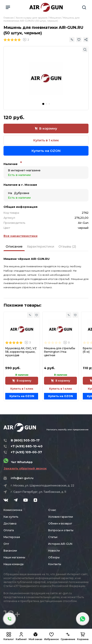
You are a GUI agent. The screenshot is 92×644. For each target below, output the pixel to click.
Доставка (10, 523)
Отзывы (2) (67, 246)
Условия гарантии (61, 517)
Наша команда (13, 564)
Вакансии (10, 551)
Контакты (55, 564)
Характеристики (41, 246)
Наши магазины (14, 557)
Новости (54, 551)
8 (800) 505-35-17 (25, 440)
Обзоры (54, 557)
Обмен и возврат (60, 523)
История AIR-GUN (60, 544)
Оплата (9, 530)
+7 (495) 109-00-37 (26, 452)
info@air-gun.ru (22, 478)
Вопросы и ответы (61, 530)
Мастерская (12, 537)
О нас (52, 510)
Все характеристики (20, 236)
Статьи (53, 537)
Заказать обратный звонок (25, 468)
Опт (6, 544)
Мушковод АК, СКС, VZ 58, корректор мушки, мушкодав (21, 352)
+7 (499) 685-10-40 (27, 446)
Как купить (11, 517)
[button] (43, 104)
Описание (14, 246)
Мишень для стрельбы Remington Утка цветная (60, 352)
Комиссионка (13, 510)
